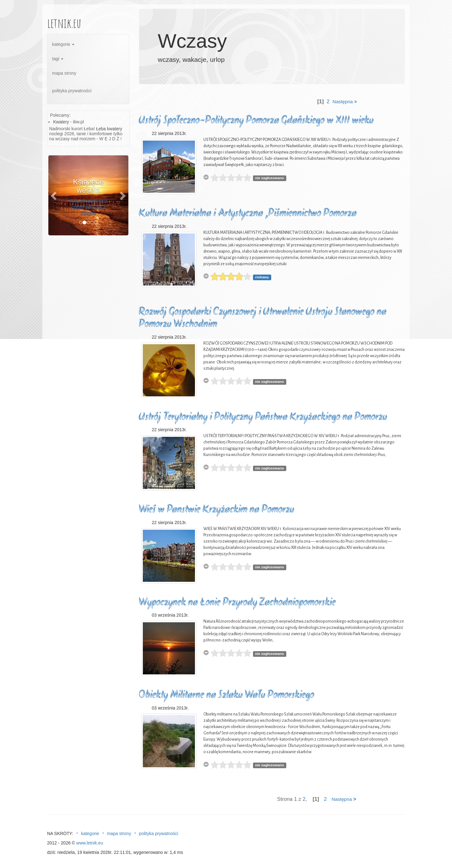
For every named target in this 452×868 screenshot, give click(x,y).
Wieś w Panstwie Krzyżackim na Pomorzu (216, 510)
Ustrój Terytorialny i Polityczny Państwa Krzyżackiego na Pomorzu (263, 417)
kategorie (63, 44)
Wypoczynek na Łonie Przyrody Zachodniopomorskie (237, 603)
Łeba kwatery (109, 129)
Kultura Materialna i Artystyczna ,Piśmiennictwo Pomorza (248, 214)
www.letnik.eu (90, 843)
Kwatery (61, 122)
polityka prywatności (72, 91)
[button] (54, 195)
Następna (345, 102)
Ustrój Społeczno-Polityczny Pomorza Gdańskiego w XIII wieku (256, 121)
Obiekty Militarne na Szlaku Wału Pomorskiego (226, 695)
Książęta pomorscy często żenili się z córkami (88, 207)
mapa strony (64, 73)
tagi (58, 59)
